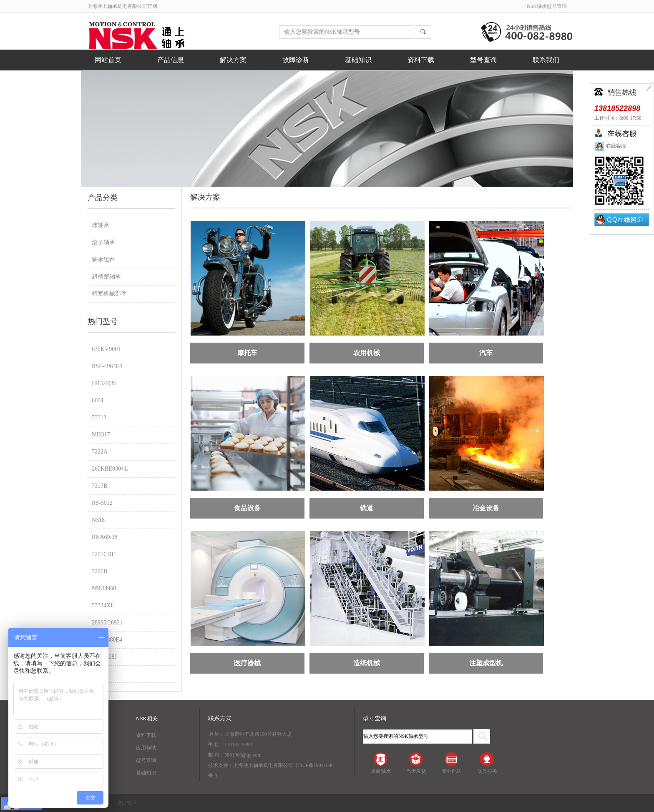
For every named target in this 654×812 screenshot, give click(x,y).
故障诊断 (296, 60)
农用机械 (367, 353)
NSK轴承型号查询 (547, 6)
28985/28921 (107, 623)
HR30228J (104, 657)
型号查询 (483, 60)
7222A (100, 452)
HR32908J (104, 383)
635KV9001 (106, 349)
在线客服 (610, 146)
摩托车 (247, 353)
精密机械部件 (109, 294)
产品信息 (171, 60)
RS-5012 (102, 503)
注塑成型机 (486, 663)
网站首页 (108, 60)
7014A (100, 674)
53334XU (103, 605)
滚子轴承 (103, 242)
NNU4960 (104, 588)
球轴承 (101, 225)
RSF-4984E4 (107, 366)
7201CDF (103, 554)
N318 (98, 520)
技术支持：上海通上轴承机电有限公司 (251, 765)
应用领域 (146, 748)
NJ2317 (101, 435)
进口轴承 (127, 803)
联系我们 (546, 60)
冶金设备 (486, 508)
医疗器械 (247, 663)
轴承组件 (103, 259)
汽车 (486, 353)
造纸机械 (367, 663)
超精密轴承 (106, 277)
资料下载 (421, 60)
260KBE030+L (110, 469)
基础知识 (358, 60)
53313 (99, 417)
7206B (99, 571)
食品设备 (247, 508)
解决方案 (233, 60)
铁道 (367, 508)
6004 (98, 400)
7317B (99, 486)
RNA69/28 (104, 537)
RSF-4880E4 (107, 640)
